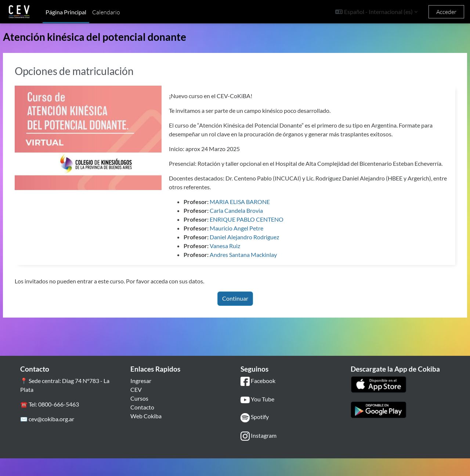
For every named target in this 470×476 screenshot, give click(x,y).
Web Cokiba (146, 434)
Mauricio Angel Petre (254, 246)
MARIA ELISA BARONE (257, 219)
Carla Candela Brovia (254, 228)
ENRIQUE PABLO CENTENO (264, 237)
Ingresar (141, 398)
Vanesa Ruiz (243, 263)
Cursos (139, 416)
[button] (376, 12)
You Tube (257, 417)
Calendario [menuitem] (106, 12)
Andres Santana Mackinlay (261, 272)
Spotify (255, 435)
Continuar (235, 316)
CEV (136, 407)
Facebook (258, 399)
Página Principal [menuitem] (66, 12)
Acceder (446, 12)
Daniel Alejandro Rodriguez (262, 255)
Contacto (142, 425)
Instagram (258, 454)
